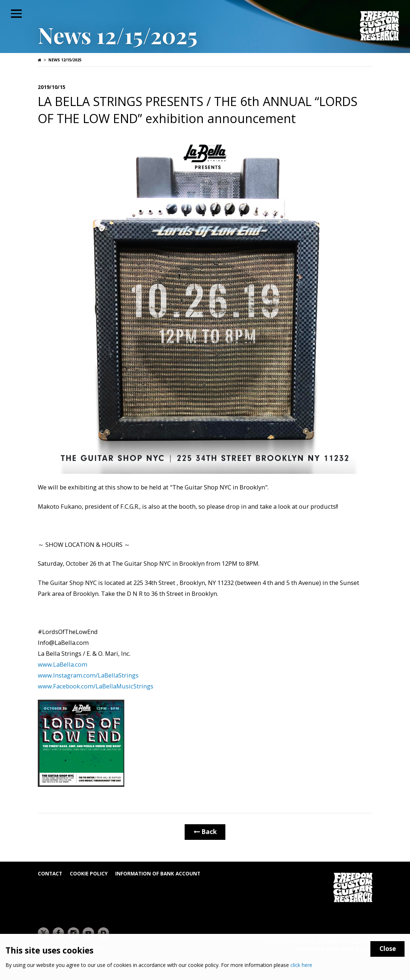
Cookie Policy (89, 874)
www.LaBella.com (63, 664)
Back (205, 832)
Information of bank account (158, 874)
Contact (50, 874)
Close (388, 949)
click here (301, 965)
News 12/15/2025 (65, 60)
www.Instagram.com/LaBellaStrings (89, 675)
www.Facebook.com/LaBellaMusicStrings (96, 686)
